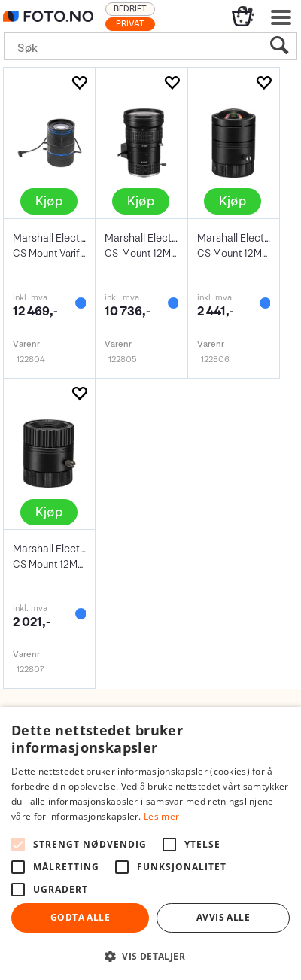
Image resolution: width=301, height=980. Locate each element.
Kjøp (49, 201)
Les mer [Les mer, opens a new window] (161, 816)
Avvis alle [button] (223, 917)
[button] (150, 956)
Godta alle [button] (80, 917)
